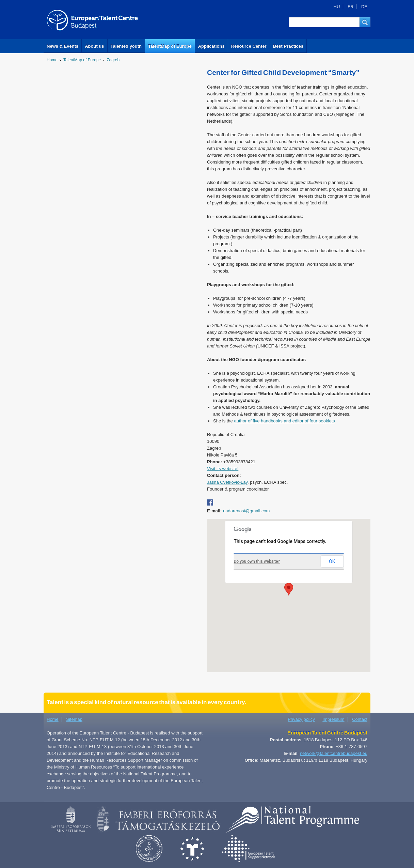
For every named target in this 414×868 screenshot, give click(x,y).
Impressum (333, 719)
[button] (365, 22)
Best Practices (288, 46)
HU (337, 7)
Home (52, 60)
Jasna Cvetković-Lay (227, 482)
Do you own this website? (257, 561)
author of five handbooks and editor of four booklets (284, 421)
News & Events (62, 46)
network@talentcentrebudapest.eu (334, 753)
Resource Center (249, 46)
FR (351, 7)
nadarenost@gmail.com (246, 511)
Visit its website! (223, 469)
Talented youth (126, 46)
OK (332, 561)
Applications (211, 46)
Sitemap (74, 719)
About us (94, 46)
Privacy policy (301, 719)
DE (364, 7)
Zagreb (113, 60)
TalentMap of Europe (170, 46)
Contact (360, 719)
